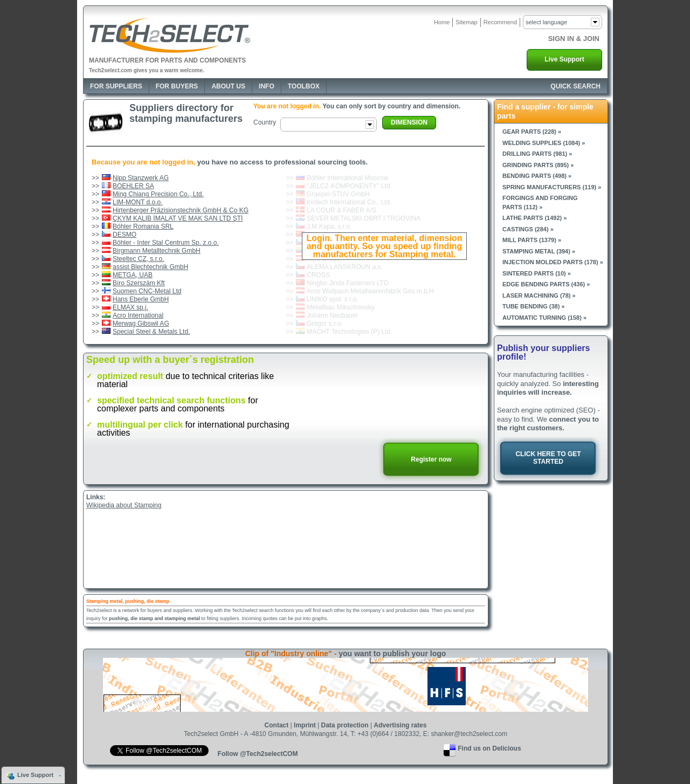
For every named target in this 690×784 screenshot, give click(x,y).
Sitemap (466, 22)
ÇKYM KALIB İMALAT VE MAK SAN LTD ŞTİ (178, 218)
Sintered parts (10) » (537, 273)
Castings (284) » (528, 229)
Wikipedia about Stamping (124, 505)
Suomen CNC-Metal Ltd (147, 291)
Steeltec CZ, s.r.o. (138, 259)
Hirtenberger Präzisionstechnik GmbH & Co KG (181, 210)
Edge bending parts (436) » (546, 284)
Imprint (305, 725)
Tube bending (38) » (534, 306)
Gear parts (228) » (532, 132)
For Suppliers (116, 86)
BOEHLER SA (133, 186)
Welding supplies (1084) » (544, 143)
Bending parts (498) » (537, 176)
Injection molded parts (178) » (553, 262)
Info (267, 86)
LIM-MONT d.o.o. (137, 202)
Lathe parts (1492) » (534, 218)
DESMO (125, 235)
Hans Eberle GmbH (141, 299)
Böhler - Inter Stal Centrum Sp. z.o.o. (166, 243)
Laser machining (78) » (539, 295)
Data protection (345, 725)
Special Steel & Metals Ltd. (151, 332)
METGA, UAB (133, 275)
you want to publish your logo (392, 654)
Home (442, 22)
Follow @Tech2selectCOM (258, 754)
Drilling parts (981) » (537, 154)
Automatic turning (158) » (544, 318)
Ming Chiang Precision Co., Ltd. (158, 194)
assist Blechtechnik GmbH (150, 267)
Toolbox (304, 86)
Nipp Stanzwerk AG (141, 178)
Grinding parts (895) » (538, 165)
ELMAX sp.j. (130, 307)
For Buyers (177, 86)
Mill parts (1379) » (532, 240)
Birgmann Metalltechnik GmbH (157, 251)
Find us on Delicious (489, 748)
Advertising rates (400, 725)
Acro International (138, 315)
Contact (277, 725)
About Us (228, 86)
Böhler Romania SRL (143, 226)
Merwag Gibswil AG (141, 324)
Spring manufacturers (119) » (552, 187)
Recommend (500, 22)
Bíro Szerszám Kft (139, 283)
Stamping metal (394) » (539, 251)
